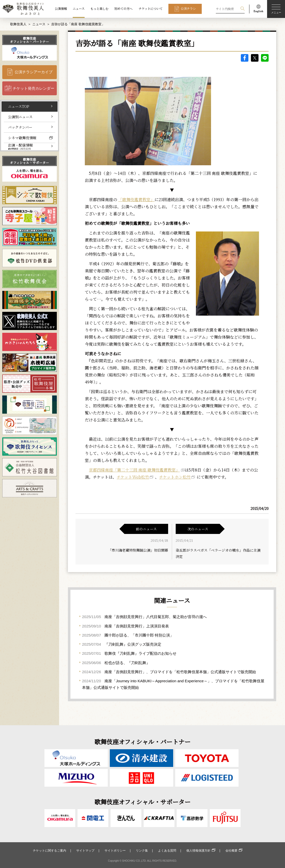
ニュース (79, 9)
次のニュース (198, 529)
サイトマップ (85, 851)
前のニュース (146, 529)
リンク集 (142, 851)
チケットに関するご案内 (49, 851)
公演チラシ (188, 9)
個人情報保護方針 (198, 851)
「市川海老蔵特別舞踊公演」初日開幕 (138, 550)
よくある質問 (167, 851)
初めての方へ (123, 9)
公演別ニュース (20, 117)
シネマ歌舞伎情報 (22, 138)
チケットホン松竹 (175, 477)
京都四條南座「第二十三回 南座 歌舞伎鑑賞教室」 (134, 470)
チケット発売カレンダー (33, 88)
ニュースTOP (19, 106)
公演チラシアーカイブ (34, 72)
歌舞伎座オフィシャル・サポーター (29, 161)
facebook (245, 58)
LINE (265, 58)
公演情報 (61, 9)
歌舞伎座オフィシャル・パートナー (29, 40)
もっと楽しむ (99, 9)
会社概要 (231, 851)
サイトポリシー (115, 851)
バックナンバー (20, 127)
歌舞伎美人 (18, 24)
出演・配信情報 (20, 146)
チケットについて (151, 9)
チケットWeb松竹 (133, 477)
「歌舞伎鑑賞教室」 (136, 200)
